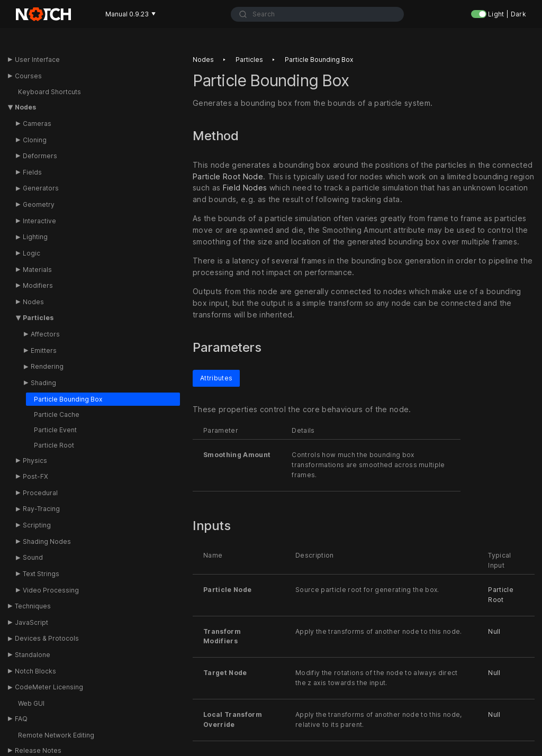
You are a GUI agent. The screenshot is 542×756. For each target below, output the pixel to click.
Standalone (33, 655)
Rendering (47, 366)
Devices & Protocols (47, 638)
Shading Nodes (47, 541)
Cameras (37, 124)
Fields (32, 172)
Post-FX (35, 476)
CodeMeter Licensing (49, 687)
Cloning (35, 140)
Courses (28, 76)
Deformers (40, 156)
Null (494, 631)
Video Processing (51, 590)
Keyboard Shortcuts (49, 92)
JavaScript (31, 622)
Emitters (44, 350)
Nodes (25, 107)
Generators (41, 188)
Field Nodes (245, 188)
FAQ (21, 719)
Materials (37, 270)
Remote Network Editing (56, 735)
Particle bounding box (319, 60)
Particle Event (55, 430)
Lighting (35, 237)
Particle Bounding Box (68, 399)
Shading (43, 383)
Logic (31, 253)
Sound (33, 557)
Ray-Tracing (41, 509)
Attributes (216, 378)
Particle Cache (57, 415)
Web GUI (31, 703)
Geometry (39, 204)
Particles (38, 318)
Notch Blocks (35, 671)
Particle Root (54, 445)
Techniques (33, 606)
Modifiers (38, 285)
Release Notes (38, 750)
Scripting (37, 525)
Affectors (45, 334)
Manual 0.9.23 (130, 14)
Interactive (39, 221)
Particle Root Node (228, 176)
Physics (35, 461)
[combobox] (318, 14)
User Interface (37, 60)
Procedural (40, 493)
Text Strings (41, 574)
